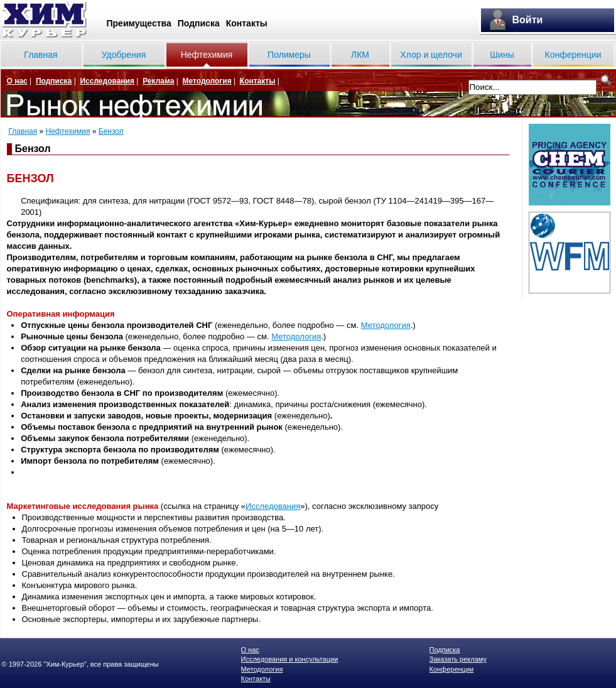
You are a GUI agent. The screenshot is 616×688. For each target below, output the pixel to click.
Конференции (573, 55)
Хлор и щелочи (431, 55)
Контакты (247, 23)
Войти (528, 20)
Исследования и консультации (290, 659)
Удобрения (124, 55)
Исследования (107, 81)
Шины (502, 55)
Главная (41, 55)
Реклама (158, 81)
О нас (17, 81)
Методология (207, 81)
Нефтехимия (207, 55)
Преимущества (139, 23)
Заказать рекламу (458, 659)
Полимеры (289, 55)
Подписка (199, 23)
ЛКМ (360, 55)
